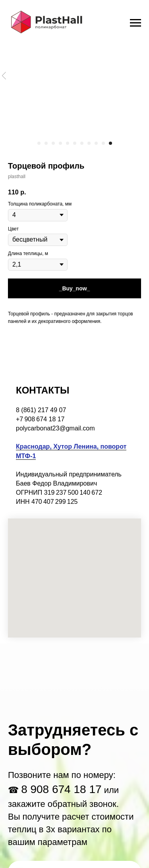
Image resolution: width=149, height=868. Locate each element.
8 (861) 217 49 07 (41, 410)
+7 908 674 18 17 (40, 419)
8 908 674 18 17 (61, 789)
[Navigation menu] (135, 23)
